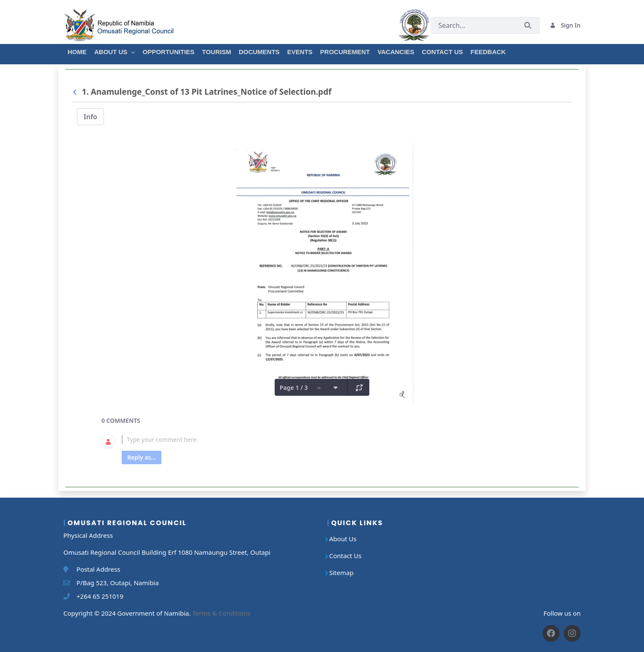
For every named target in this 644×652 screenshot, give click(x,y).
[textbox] (332, 440)
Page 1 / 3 (294, 388)
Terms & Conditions (221, 613)
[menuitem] (77, 51)
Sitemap (341, 573)
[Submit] (528, 25)
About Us (343, 539)
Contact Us (345, 556)
